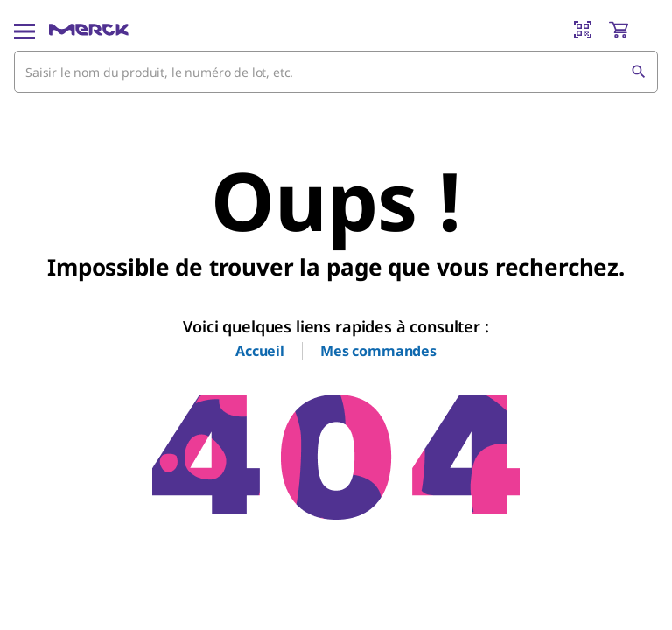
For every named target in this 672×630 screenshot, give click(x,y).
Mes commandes (378, 351)
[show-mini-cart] (633, 30)
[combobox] (336, 72)
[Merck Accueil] (89, 30)
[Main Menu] (24, 30)
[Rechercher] (638, 72)
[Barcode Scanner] (583, 30)
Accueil (260, 351)
